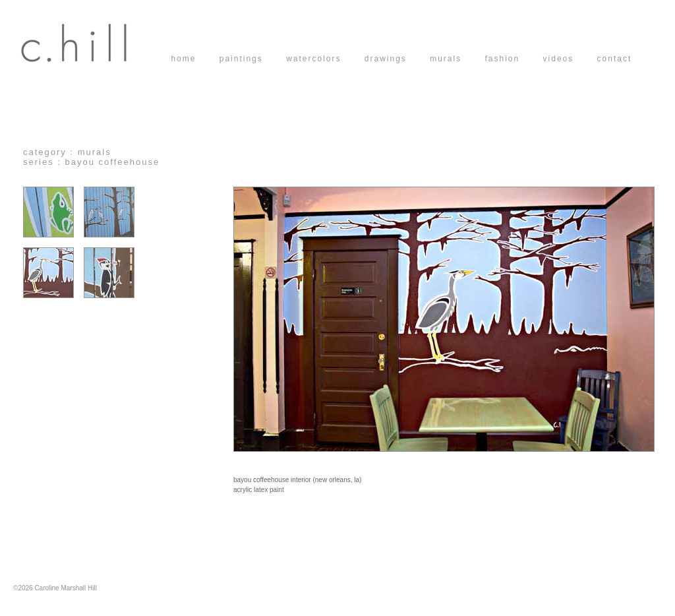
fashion (514, 59)
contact (615, 59)
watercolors (325, 59)
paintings (253, 59)
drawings (397, 59)
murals (457, 59)
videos (570, 59)
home (195, 59)
